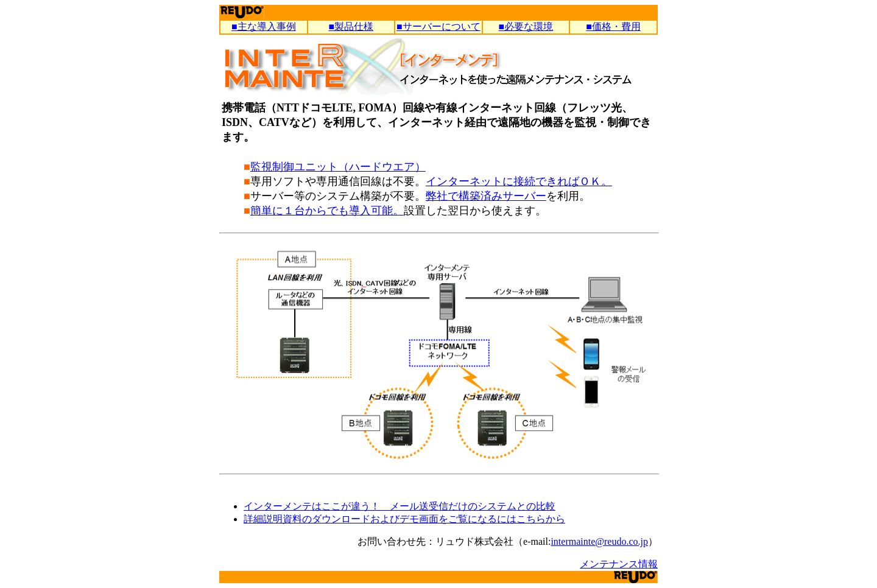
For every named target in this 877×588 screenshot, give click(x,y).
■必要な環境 (526, 26)
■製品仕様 (351, 26)
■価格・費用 (613, 26)
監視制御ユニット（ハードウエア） (338, 167)
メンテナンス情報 (619, 564)
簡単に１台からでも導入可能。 (327, 211)
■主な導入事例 (264, 26)
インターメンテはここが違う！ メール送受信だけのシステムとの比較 (400, 506)
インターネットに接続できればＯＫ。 (519, 181)
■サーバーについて (438, 26)
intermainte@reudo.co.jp (599, 541)
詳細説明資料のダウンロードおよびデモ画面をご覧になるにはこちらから (404, 519)
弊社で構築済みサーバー (486, 196)
